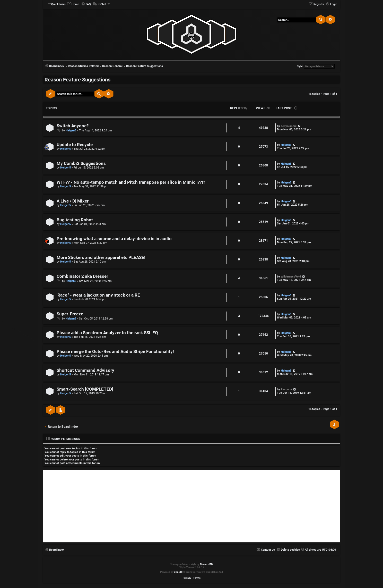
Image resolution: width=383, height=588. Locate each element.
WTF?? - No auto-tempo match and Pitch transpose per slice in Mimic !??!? (131, 182)
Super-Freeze (70, 314)
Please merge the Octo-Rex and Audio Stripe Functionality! (115, 352)
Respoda (286, 389)
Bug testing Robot (75, 220)
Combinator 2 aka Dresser (82, 276)
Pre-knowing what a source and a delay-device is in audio (114, 239)
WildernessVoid (291, 277)
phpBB (178, 572)
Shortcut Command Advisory (85, 370)
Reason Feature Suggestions (77, 80)
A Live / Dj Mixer (73, 201)
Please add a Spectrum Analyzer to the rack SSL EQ (107, 333)
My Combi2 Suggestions (81, 163)
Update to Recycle (75, 145)
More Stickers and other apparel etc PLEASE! (101, 258)
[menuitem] (73, 4)
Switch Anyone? (73, 126)
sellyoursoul (289, 126)
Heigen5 (71, 131)
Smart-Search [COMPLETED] (85, 389)
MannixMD (206, 564)
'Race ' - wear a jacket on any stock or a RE (98, 295)
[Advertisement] (191, 506)
